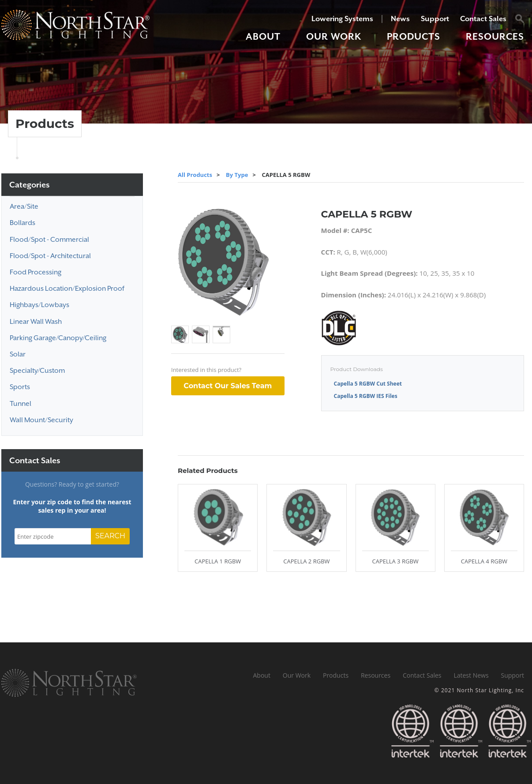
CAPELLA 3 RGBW (395, 561)
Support (435, 19)
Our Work (334, 37)
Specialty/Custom (37, 371)
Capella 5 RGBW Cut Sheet (368, 384)
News (400, 19)
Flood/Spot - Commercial (49, 240)
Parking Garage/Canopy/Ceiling (58, 338)
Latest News (471, 675)
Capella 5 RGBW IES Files (366, 396)
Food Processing (36, 272)
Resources (495, 37)
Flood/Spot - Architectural (50, 256)
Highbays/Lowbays (39, 305)
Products (414, 37)
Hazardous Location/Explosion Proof (67, 289)
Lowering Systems (342, 19)
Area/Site (24, 206)
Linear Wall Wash (36, 322)
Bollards (22, 223)
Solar (18, 354)
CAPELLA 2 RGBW (306, 561)
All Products (195, 175)
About (263, 37)
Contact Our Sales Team (228, 386)
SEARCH (110, 536)
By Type (237, 175)
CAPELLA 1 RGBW (218, 561)
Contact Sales (483, 19)
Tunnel (21, 404)
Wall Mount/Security (41, 420)
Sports (20, 387)
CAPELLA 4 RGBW (484, 561)
